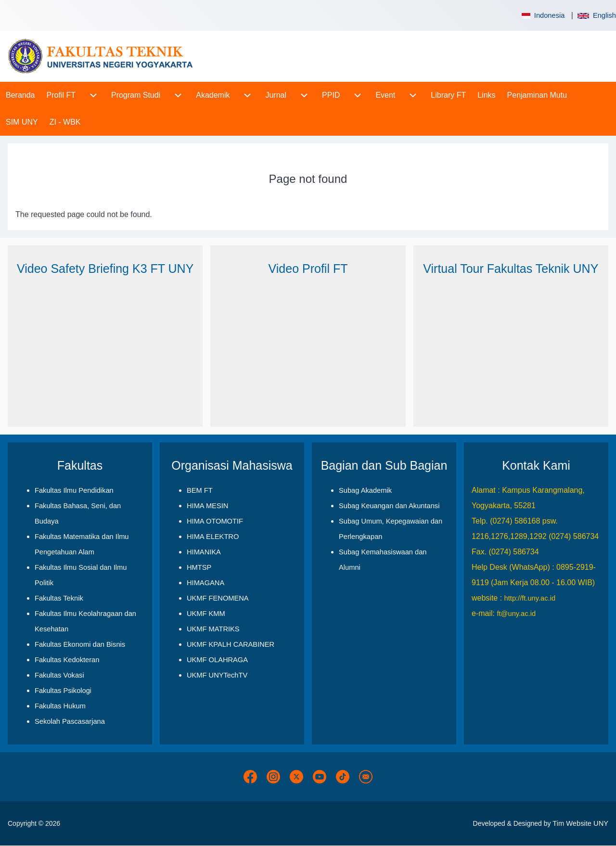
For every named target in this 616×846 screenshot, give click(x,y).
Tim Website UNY (580, 823)
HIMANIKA (204, 552)
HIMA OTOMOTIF (215, 521)
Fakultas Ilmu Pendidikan (74, 490)
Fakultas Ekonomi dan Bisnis (80, 644)
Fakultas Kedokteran (67, 660)
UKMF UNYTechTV (217, 675)
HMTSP (199, 567)
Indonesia (542, 15)
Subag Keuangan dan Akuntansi (389, 506)
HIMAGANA (205, 583)
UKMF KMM (206, 614)
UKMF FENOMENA (218, 598)
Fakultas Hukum (60, 706)
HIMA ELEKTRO (213, 537)
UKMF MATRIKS (213, 629)
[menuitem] (20, 95)
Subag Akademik (365, 490)
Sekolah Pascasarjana (70, 721)
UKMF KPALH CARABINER (231, 644)
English (597, 15)
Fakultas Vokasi (59, 675)
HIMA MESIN (207, 506)
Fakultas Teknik (59, 598)
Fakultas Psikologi (63, 691)
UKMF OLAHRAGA (217, 660)
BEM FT (200, 490)
